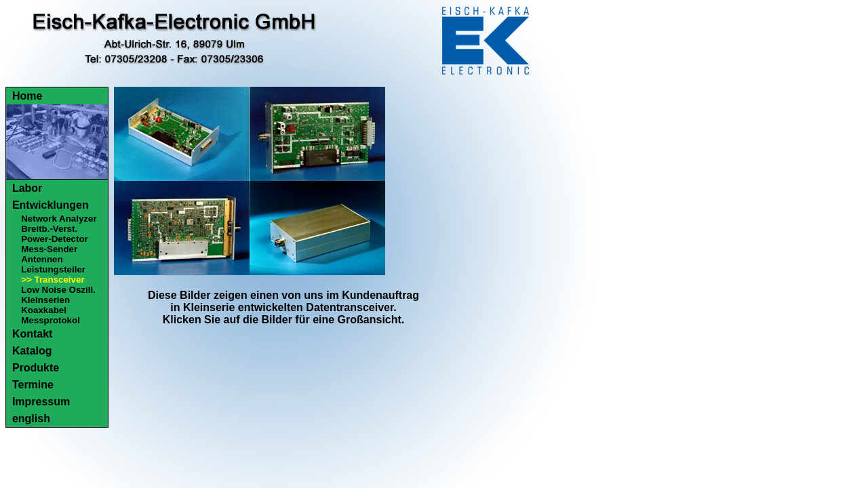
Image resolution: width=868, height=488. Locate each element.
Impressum (41, 402)
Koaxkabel (44, 310)
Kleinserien (45, 300)
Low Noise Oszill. (58, 290)
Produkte (36, 368)
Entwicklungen (51, 205)
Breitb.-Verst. (49, 229)
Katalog (32, 351)
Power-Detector (55, 239)
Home (27, 96)
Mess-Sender (49, 249)
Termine (33, 385)
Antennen (42, 259)
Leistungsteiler (53, 269)
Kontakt (33, 334)
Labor (27, 188)
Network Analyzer (59, 219)
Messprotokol (51, 320)
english (31, 419)
